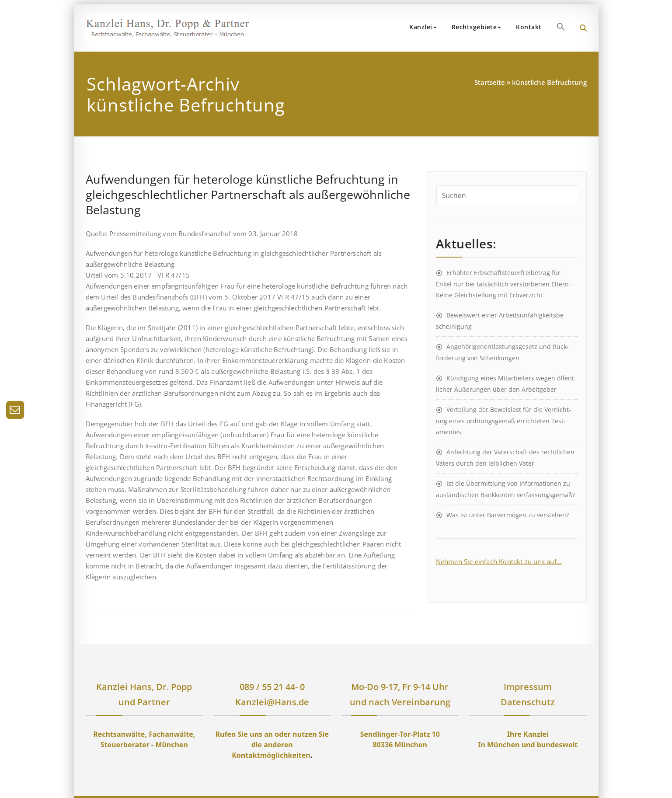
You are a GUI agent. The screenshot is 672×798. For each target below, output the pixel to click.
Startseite (490, 82)
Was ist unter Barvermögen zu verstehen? (508, 515)
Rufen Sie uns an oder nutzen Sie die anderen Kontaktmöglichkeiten (272, 745)
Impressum (528, 687)
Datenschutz (528, 702)
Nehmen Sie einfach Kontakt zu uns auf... (499, 561)
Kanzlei (423, 27)
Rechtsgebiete (477, 27)
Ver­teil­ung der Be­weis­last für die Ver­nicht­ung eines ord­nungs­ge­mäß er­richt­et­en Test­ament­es (503, 421)
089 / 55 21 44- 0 (272, 687)
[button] (561, 27)
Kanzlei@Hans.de (272, 702)
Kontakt (529, 27)
